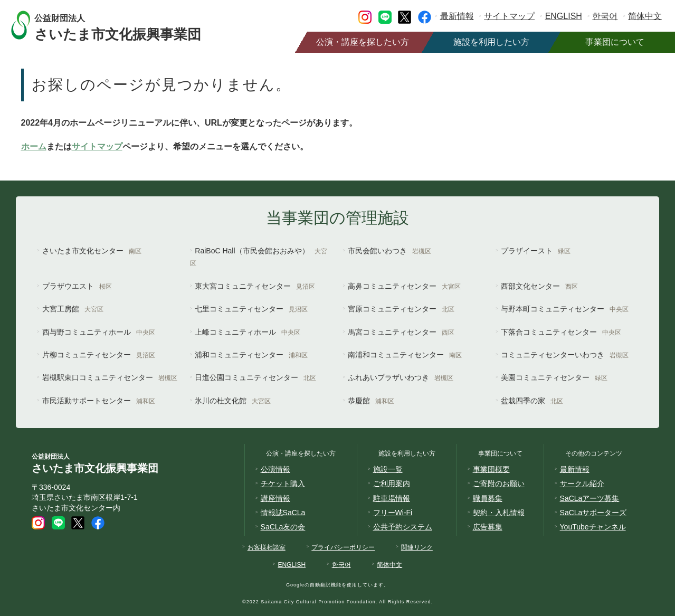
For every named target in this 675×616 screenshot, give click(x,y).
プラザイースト (536, 251)
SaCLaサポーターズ (593, 513)
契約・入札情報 (499, 513)
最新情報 (457, 16)
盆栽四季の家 (532, 401)
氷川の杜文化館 (233, 401)
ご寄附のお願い (499, 484)
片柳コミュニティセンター (99, 355)
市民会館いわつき (389, 251)
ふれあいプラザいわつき (401, 377)
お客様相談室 (267, 547)
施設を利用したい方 (491, 42)
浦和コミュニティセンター (251, 355)
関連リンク (417, 547)
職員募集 (488, 498)
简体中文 (645, 16)
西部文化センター (539, 286)
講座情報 (275, 498)
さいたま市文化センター (92, 251)
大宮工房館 (73, 309)
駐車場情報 (392, 498)
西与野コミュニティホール (99, 332)
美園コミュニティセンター (554, 377)
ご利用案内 (392, 484)
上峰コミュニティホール (248, 332)
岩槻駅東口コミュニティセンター (110, 377)
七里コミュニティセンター (251, 309)
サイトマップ (509, 16)
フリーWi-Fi (393, 513)
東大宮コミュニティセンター (255, 286)
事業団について (615, 42)
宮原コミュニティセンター (401, 309)
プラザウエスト (77, 286)
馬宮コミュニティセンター (401, 332)
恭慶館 (371, 401)
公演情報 (275, 469)
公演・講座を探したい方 (363, 42)
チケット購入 (283, 484)
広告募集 (488, 527)
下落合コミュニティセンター (561, 332)
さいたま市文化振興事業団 (128, 25)
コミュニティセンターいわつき (565, 355)
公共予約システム (403, 527)
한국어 (605, 16)
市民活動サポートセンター (99, 401)
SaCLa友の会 (283, 527)
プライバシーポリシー (343, 547)
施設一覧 (388, 469)
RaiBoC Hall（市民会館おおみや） (259, 257)
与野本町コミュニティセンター (565, 309)
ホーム (34, 146)
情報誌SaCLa (283, 513)
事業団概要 (491, 469)
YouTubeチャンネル (593, 527)
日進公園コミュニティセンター (255, 377)
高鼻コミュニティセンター (404, 286)
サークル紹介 (582, 484)
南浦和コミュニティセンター (405, 355)
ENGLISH (564, 16)
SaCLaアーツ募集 (590, 498)
